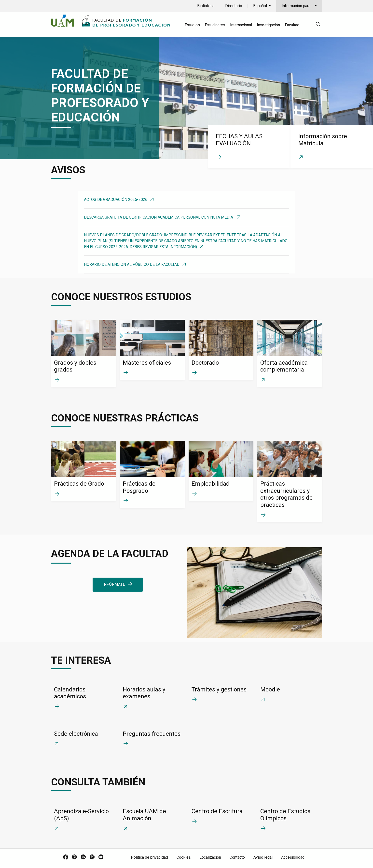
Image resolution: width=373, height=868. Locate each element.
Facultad (292, 25)
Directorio (234, 6)
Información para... (298, 6)
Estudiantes (215, 25)
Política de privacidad (149, 857)
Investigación (268, 25)
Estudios (192, 25)
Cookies (184, 857)
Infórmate (114, 584)
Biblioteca (206, 6)
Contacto (237, 857)
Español (261, 6)
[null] (318, 25)
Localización (210, 857)
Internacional (241, 25)
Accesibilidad (293, 857)
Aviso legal (263, 857)
